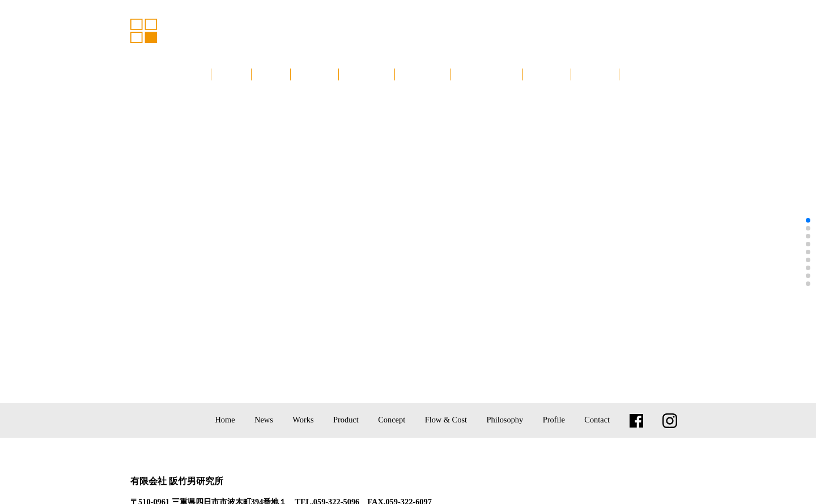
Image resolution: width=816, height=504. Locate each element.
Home (225, 420)
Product (346, 420)
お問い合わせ (651, 74)
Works (303, 420)
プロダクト (367, 74)
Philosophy (505, 420)
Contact (597, 420)
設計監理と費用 (487, 74)
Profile (554, 420)
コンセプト (423, 74)
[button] (808, 220)
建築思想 (547, 74)
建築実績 (314, 74)
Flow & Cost (446, 420)
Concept (392, 420)
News (264, 420)
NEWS (271, 74)
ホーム (231, 74)
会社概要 (595, 74)
